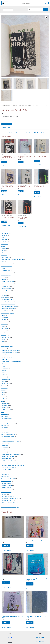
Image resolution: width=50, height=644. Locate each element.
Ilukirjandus (20, 131)
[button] (46, 15)
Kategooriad (14, 103)
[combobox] (8, 8)
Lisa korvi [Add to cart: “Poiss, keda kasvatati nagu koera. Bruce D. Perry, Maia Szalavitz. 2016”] (30, 585)
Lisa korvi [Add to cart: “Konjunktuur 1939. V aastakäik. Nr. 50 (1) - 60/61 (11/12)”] (30, 624)
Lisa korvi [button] (6, 160)
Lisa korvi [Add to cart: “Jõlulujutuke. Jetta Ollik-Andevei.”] (6, 584)
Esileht (3, 103)
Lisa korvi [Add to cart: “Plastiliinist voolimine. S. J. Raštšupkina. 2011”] (30, 547)
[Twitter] (12, 639)
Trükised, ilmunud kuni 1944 (23, 103)
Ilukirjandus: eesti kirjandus (28, 131)
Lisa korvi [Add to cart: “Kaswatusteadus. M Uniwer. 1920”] (6, 547)
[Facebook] (8, 639)
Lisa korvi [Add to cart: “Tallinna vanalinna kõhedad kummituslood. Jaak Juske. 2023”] (6, 624)
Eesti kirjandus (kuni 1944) (35, 103)
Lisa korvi (7, 122)
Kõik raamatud (8, 103)
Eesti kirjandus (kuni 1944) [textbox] (8, 7)
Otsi (45, 7)
